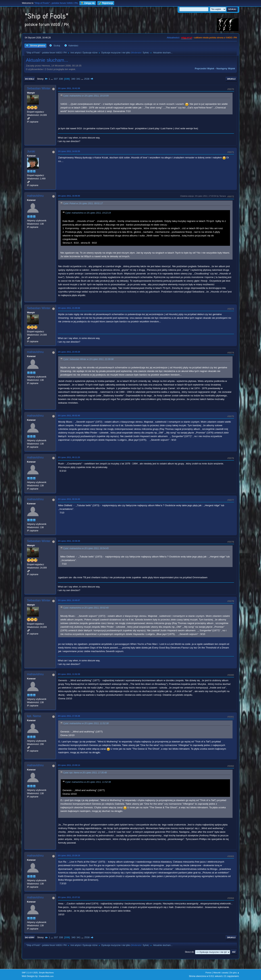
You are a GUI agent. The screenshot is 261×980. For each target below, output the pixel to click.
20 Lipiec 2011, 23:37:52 (69, 897)
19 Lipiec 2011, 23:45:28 (69, 352)
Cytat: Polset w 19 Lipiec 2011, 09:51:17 (83, 203)
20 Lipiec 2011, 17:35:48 (69, 716)
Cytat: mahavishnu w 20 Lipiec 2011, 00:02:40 (86, 608)
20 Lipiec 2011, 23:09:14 (69, 765)
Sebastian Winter (39, 88)
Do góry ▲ (235, 973)
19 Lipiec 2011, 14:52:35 (69, 151)
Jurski (31, 151)
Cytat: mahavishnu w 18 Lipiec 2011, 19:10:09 (86, 96)
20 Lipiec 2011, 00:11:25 (69, 457)
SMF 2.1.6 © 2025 (30, 973)
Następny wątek (226, 69)
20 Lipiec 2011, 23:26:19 (69, 855)
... (52, 79)
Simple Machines (46, 973)
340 (73, 79)
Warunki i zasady (221, 973)
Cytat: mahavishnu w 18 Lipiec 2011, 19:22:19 (88, 213)
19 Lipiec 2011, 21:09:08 (69, 308)
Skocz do (189, 952)
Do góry (30, 937)
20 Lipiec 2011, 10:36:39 (69, 541)
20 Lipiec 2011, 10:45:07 (69, 600)
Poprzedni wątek (205, 69)
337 (56, 79)
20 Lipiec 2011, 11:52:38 (69, 674)
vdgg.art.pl (187, 38)
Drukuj (231, 79)
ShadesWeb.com (46, 976)
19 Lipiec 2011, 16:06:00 (69, 196)
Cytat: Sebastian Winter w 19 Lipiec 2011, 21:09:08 (88, 359)
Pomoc (209, 973)
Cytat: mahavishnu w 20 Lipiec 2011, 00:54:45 (86, 548)
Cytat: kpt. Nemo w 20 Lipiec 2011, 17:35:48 (85, 773)
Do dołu (30, 79)
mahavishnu (35, 196)
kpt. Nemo (34, 716)
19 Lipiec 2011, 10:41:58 (69, 88)
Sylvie (146, 53)
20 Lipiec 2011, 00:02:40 (69, 416)
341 (78, 79)
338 (61, 79)
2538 (87, 79)
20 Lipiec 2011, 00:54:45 (69, 499)
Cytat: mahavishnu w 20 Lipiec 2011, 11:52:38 (86, 723)
